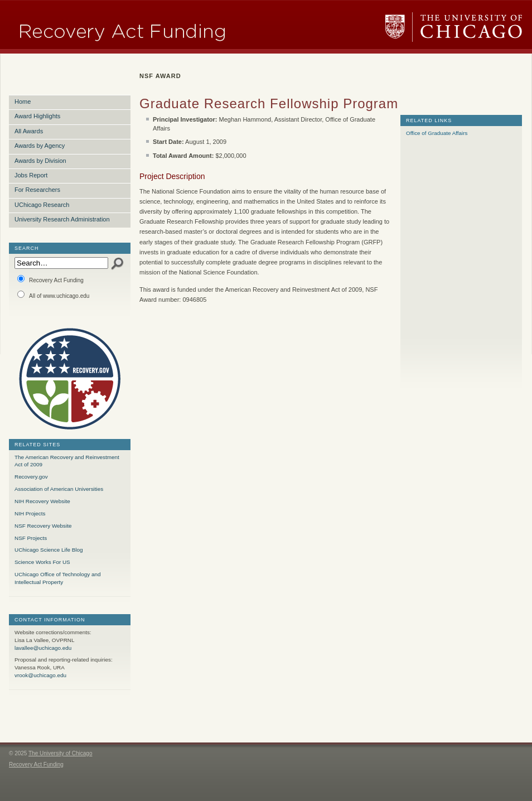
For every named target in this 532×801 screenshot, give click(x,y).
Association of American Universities (59, 489)
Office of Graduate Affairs (437, 133)
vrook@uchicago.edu (40, 675)
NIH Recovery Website (42, 501)
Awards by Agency (40, 146)
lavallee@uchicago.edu (43, 648)
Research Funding (160, 27)
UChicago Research (42, 205)
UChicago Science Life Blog (49, 550)
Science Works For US (42, 562)
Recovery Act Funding (50, 279)
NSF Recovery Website (43, 526)
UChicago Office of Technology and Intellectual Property (57, 578)
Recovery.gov (31, 477)
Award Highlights (37, 116)
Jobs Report (31, 175)
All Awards (29, 131)
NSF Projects (31, 538)
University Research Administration (62, 219)
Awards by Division (40, 161)
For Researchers (37, 190)
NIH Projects (30, 513)
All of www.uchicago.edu (53, 295)
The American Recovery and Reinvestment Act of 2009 (67, 461)
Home (23, 102)
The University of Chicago (454, 27)
